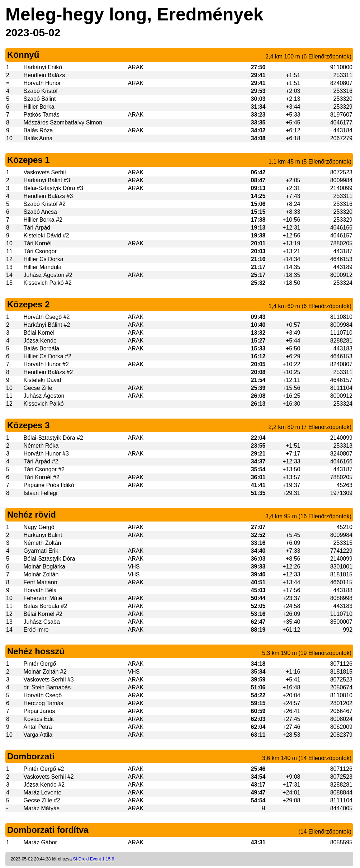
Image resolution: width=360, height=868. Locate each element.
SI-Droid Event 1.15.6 (93, 859)
